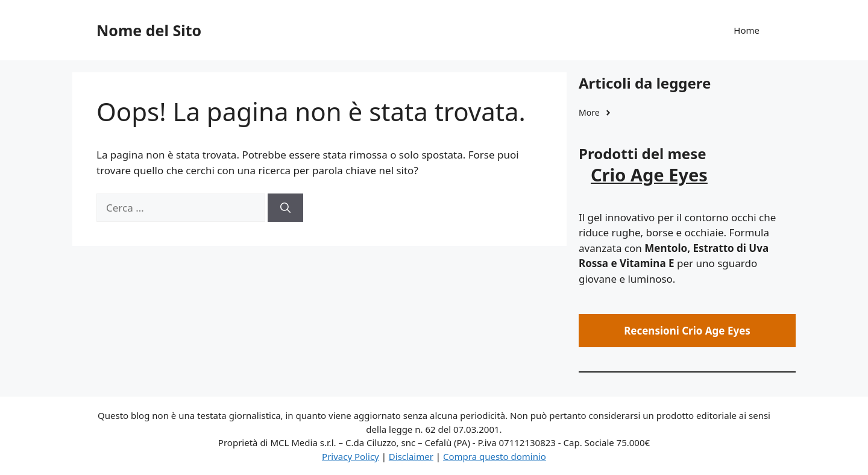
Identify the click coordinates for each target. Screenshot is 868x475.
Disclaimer (411, 456)
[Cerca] (285, 208)
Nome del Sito (149, 30)
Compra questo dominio (495, 456)
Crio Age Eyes (649, 175)
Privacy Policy (351, 456)
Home (747, 30)
